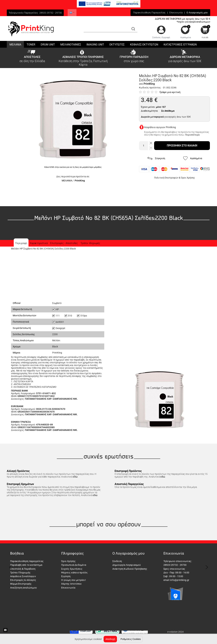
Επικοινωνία (176, 13)
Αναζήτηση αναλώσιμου (23, 588)
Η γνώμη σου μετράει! (73, 580)
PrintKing (80, 181)
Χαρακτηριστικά (39, 243)
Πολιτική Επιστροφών (166, 178)
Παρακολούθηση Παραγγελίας (149, 13)
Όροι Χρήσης (188, 178)
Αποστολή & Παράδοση (23, 569)
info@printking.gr (180, 580)
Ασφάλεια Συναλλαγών (23, 576)
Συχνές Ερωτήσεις (72, 569)
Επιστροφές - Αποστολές (64, 243)
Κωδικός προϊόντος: (150, 88)
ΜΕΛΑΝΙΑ (67, 181)
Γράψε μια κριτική (170, 92)
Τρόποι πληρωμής (90, 243)
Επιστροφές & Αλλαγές (23, 580)
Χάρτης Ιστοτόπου (71, 584)
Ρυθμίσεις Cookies (131, 639)
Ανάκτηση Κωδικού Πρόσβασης (130, 569)
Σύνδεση (156, 38)
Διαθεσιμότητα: (149, 111)
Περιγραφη (21, 243)
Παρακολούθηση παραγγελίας (27, 561)
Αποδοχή (110, 639)
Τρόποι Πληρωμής (20, 573)
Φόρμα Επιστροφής (21, 584)
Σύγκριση (156, 158)
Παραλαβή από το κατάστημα (26, 565)
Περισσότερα (192, 135)
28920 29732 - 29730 (51, 13)
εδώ (75, 477)
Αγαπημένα (186, 38)
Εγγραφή (166, 38)
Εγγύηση (66, 576)
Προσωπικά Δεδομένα (74, 565)
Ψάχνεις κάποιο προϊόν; (74, 573)
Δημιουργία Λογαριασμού (127, 565)
